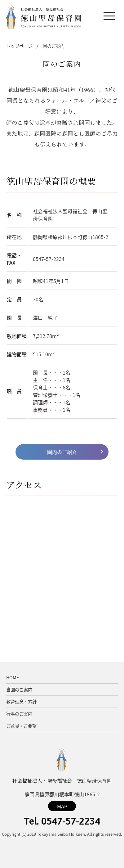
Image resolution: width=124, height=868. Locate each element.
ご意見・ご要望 (21, 726)
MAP (62, 806)
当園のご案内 (19, 690)
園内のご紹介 (62, 452)
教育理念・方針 (21, 702)
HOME (13, 677)
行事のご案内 (19, 714)
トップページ (19, 46)
